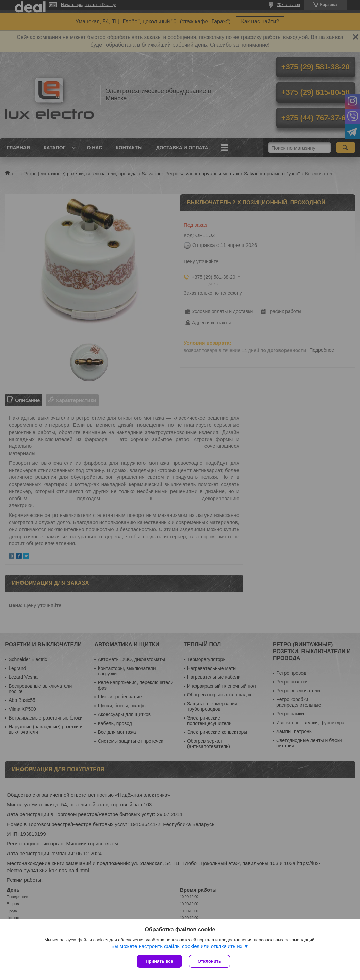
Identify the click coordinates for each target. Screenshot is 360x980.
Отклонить (209, 961)
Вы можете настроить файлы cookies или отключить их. (177, 946)
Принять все (159, 961)
